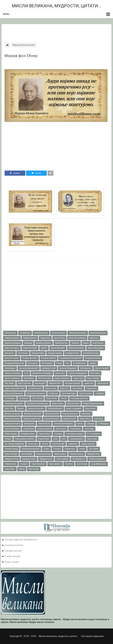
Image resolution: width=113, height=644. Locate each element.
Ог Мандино (103, 424)
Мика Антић (90, 409)
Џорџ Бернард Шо (99, 464)
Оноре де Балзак (45, 429)
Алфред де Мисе (12, 338)
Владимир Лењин (93, 358)
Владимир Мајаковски (14, 363)
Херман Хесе (10, 464)
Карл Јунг (64, 388)
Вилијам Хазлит (72, 353)
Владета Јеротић (48, 358)
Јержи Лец (89, 383)
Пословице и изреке (75, 434)
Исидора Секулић (73, 383)
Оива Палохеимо (12, 429)
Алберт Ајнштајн (41, 333)
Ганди (59, 363)
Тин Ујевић (94, 449)
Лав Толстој (37, 398)
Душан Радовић (102, 368)
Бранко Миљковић (96, 348)
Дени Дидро (10, 368)
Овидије (90, 424)
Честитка (69, 464)
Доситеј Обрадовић (68, 368)
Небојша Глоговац (12, 424)
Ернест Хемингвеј (12, 378)
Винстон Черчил (12, 358)
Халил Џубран (62, 459)
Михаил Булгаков (12, 419)
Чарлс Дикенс (55, 464)
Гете (67, 363)
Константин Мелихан (36, 393)
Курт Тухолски (85, 393)
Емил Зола (60, 373)
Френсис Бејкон (77, 454)
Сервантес (73, 444)
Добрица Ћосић (49, 368)
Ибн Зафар (9, 383)
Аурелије (75, 343)
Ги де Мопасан (80, 363)
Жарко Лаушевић (62, 378)
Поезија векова (13, 551)
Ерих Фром (95, 373)
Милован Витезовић (33, 414)
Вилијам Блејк (38, 353)
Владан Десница (30, 358)
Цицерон (24, 464)
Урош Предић (27, 454)
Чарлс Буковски (38, 464)
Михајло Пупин (70, 419)
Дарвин (93, 363)
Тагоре (82, 449)
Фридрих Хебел (29, 459)
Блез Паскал (98, 343)
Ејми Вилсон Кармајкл (42, 373)
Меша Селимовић (74, 409)
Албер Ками (25, 333)
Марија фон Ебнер (21, 56)
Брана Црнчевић (58, 348)
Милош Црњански (70, 414)
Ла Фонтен (24, 398)
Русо (64, 439)
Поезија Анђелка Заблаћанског (21, 540)
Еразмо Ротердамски (78, 373)
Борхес (44, 348)
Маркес (21, 409)
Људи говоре (12, 562)
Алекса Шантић (58, 333)
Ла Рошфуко (10, 398)
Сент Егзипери (58, 444)
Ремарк (8, 439)
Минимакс (86, 414)
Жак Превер (29, 378)
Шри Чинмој (34, 469)
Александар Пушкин (78, 333)
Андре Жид (45, 338)
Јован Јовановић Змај (14, 388)
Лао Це (64, 398)
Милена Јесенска (12, 414)
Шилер (22, 469)
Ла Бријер (99, 393)
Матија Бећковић (55, 409)
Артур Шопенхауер (13, 343)
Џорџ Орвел (10, 469)
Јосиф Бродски (35, 388)
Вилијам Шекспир (91, 353)
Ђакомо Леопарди (13, 373)
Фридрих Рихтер (12, 459)
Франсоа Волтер (43, 454)
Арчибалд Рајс (61, 343)
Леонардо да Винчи (79, 398)
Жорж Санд (78, 378)
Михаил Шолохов (52, 419)
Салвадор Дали (77, 439)
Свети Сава (33, 444)
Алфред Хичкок (30, 338)
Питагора (58, 434)
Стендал (57, 449)
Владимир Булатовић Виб (71, 358)
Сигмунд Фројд (11, 449)
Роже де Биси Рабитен (25, 439)
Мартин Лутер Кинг (36, 409)
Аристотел (94, 338)
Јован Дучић (103, 383)
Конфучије (53, 393)
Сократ (46, 449)
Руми (56, 439)
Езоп (26, 373)
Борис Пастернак (12, 348)
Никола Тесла (44, 424)
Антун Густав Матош (77, 338)
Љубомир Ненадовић (14, 404)
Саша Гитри (92, 439)
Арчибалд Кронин (44, 343)
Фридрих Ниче (93, 454)
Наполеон (99, 419)
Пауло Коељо (45, 434)
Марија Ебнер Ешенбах (93, 404)
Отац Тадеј (89, 429)
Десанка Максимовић (29, 368)
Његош (80, 424)
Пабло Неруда (11, 434)
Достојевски (86, 368)
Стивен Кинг (70, 449)
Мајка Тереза (58, 404)
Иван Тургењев (24, 383)
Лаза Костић (51, 398)
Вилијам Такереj (55, 353)
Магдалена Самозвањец (38, 404)
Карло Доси (92, 388)
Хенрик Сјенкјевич (97, 459)
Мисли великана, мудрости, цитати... (57, 6)
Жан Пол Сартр (44, 378)
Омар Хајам (28, 429)
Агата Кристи (10, 333)
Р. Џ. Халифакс (94, 434)
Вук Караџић (47, 363)
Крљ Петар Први (69, 393)
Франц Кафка (60, 454)
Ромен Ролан (44, 439)
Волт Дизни (33, 363)
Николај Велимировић (63, 424)
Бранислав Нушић (76, 348)
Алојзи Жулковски (98, 333)
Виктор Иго (9, 353)
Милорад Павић (52, 414)
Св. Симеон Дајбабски (14, 444)
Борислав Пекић (30, 348)
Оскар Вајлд (75, 429)
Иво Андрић (40, 383)
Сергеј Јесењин (88, 444)
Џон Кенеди (82, 464)
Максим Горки (73, 404)
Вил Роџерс (23, 353)
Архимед (28, 343)
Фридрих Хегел (46, 459)
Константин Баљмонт (14, 393)
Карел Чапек (51, 388)
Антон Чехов (59, 338)
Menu (6, 14)
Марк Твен (9, 409)
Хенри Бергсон (79, 459)
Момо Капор (85, 419)
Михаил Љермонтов (32, 419)
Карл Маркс (77, 388)
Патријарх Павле (28, 434)
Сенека (45, 444)
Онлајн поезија (12, 556)
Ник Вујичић (29, 424)
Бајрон (86, 343)
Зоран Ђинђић (93, 378)
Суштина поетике (14, 545)
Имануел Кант (55, 383)
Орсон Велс (61, 429)
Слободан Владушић (31, 449)
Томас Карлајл (11, 454)
